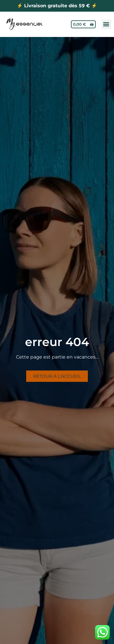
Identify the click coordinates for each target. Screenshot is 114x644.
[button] (106, 24)
